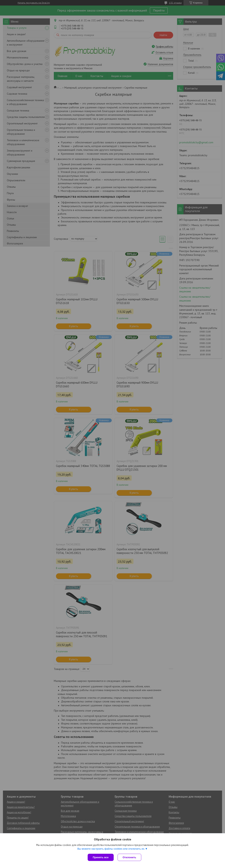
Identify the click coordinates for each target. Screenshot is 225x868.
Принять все (101, 857)
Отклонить (129, 857)
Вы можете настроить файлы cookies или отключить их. (111, 849)
